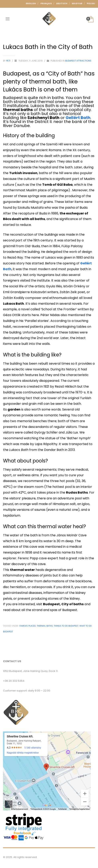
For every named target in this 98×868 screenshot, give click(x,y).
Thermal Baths (45, 626)
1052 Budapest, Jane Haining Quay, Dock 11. (31, 671)
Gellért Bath (78, 118)
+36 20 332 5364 (14, 681)
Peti (9, 61)
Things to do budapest (66, 626)
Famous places (28, 626)
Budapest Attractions (78, 61)
